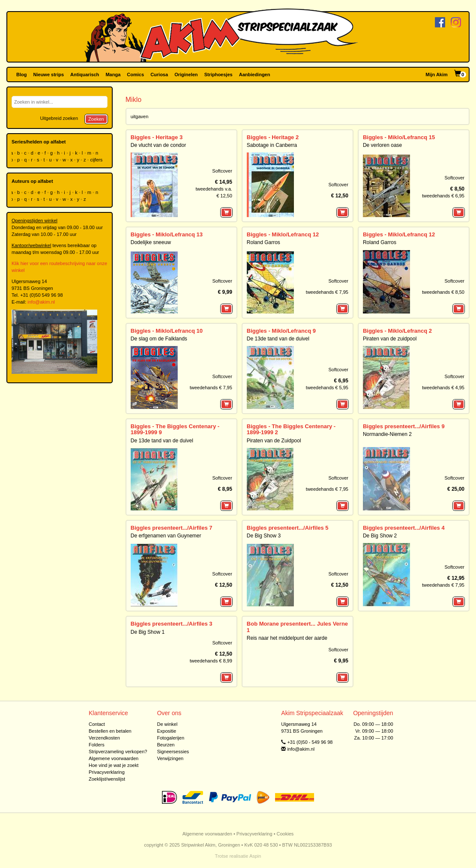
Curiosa (159, 75)
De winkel (167, 724)
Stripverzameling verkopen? (118, 752)
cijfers (97, 160)
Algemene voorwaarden (114, 758)
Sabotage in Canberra (272, 145)
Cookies (285, 834)
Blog (21, 75)
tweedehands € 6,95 (443, 196)
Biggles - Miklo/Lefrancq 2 (397, 331)
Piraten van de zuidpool (390, 339)
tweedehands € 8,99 (211, 661)
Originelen (186, 75)
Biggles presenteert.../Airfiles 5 (288, 528)
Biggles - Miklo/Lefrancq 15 (399, 137)
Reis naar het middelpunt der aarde (287, 638)
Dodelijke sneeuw (151, 242)
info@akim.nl (41, 302)
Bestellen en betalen (110, 731)
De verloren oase (382, 145)
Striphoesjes (219, 75)
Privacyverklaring (107, 772)
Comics (135, 75)
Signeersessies (173, 752)
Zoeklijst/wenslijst (107, 779)
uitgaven (140, 116)
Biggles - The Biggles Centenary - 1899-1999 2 (291, 429)
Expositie (166, 731)
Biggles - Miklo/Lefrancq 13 (167, 234)
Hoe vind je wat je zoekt (114, 765)
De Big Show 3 (264, 536)
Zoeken (96, 119)
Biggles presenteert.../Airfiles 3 (172, 624)
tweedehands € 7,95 (327, 292)
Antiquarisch (85, 75)
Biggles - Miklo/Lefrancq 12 (283, 234)
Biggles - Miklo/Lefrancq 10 (167, 331)
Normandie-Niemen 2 (387, 434)
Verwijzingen (170, 758)
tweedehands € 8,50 (443, 292)
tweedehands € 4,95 (443, 388)
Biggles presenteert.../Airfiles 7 (172, 528)
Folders (97, 745)
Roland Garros (263, 242)
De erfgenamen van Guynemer (166, 536)
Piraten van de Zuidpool (274, 441)
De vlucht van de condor (158, 145)
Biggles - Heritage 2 (273, 137)
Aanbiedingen (255, 75)
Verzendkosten (104, 738)
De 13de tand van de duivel (278, 339)
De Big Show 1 (148, 632)
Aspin (255, 856)
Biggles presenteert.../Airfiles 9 (404, 426)
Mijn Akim (437, 75)
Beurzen (166, 745)
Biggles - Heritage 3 (157, 137)
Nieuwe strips (49, 75)
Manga (113, 75)
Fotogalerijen (171, 738)
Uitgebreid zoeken (59, 118)
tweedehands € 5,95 (327, 388)
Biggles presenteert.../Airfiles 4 (404, 528)
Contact (97, 724)
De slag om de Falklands (159, 339)
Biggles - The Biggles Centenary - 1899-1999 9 (175, 429)
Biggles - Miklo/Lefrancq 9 (281, 331)
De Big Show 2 (380, 536)
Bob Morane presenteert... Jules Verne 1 (297, 627)
